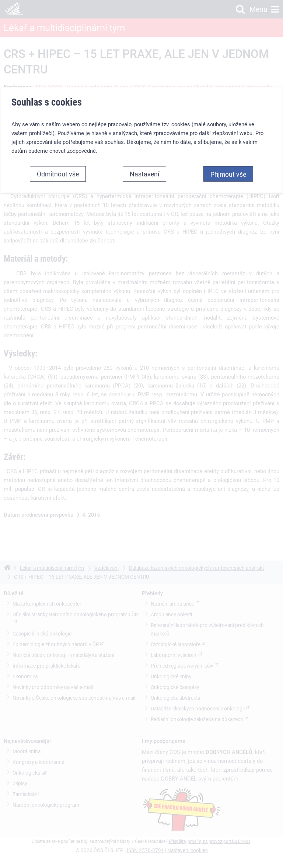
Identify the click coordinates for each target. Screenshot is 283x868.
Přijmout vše (228, 174)
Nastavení (144, 174)
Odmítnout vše (58, 174)
